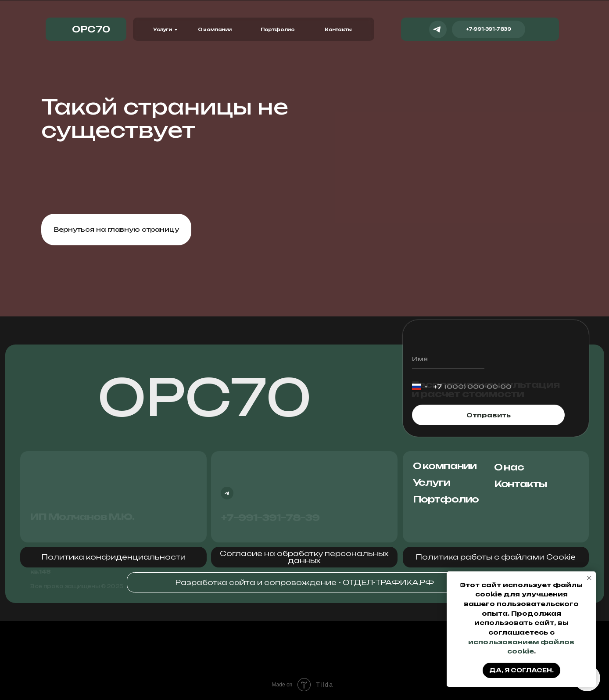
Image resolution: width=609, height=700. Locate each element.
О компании (215, 29)
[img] (540, 29)
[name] (448, 359)
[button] (113, 557)
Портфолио (278, 29)
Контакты (338, 29)
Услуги (163, 29)
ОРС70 (205, 397)
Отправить (489, 415)
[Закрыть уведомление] (589, 578)
